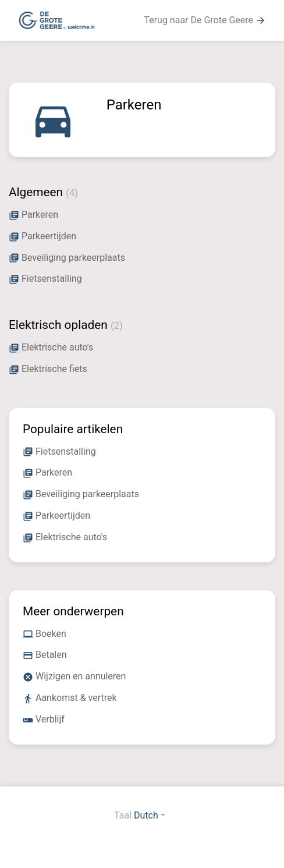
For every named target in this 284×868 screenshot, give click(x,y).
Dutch (146, 815)
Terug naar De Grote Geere (205, 20)
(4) (72, 193)
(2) (117, 326)
